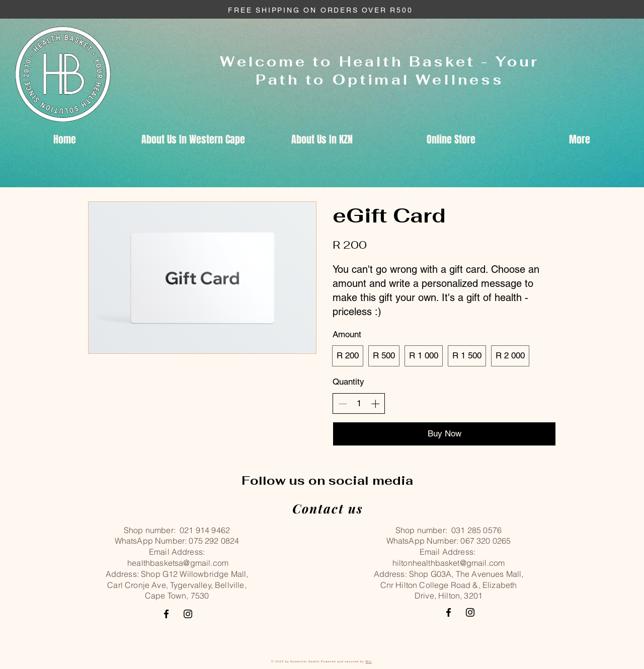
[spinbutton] (359, 404)
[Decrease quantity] (343, 404)
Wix (369, 661)
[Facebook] (166, 614)
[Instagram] (188, 614)
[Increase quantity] (375, 404)
